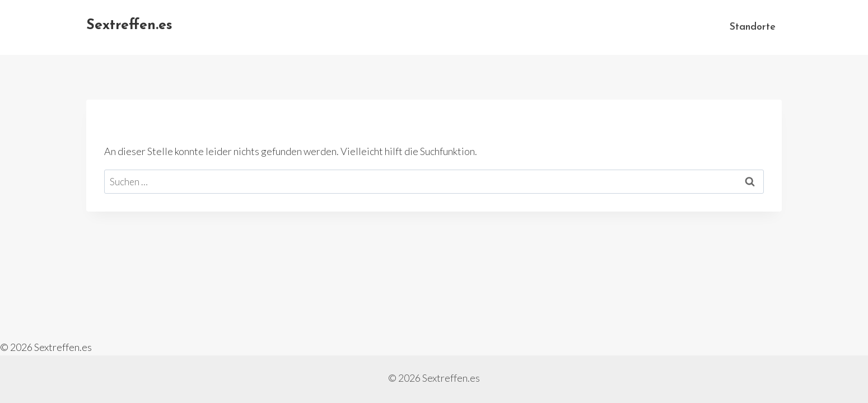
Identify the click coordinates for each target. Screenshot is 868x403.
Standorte (753, 27)
